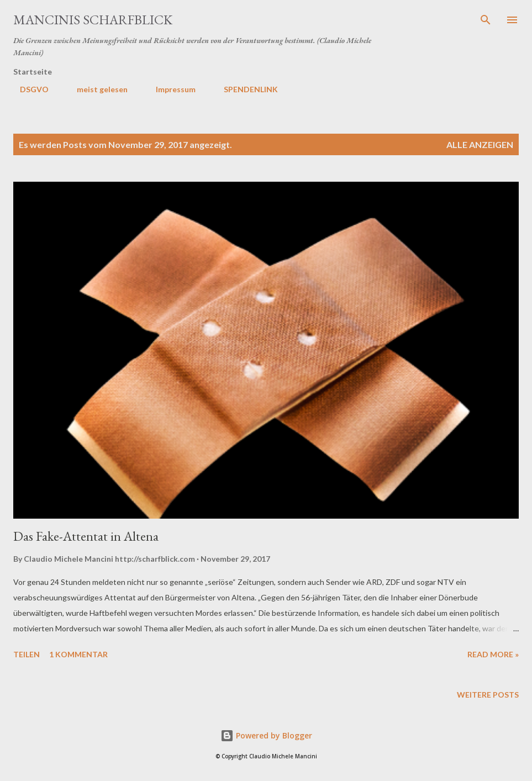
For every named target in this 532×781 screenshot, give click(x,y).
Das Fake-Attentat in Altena (86, 536)
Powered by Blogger (266, 735)
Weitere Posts (488, 695)
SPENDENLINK (244, 89)
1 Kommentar (78, 654)
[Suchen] (486, 20)
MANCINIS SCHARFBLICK (93, 20)
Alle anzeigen (480, 144)
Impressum (169, 89)
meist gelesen (96, 89)
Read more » (493, 654)
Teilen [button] (27, 654)
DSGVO (28, 89)
